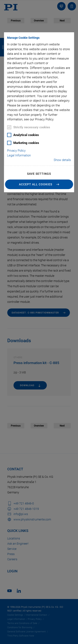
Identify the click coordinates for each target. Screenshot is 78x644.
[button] (39, 184)
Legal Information (19, 155)
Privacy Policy (16, 151)
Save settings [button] (39, 174)
